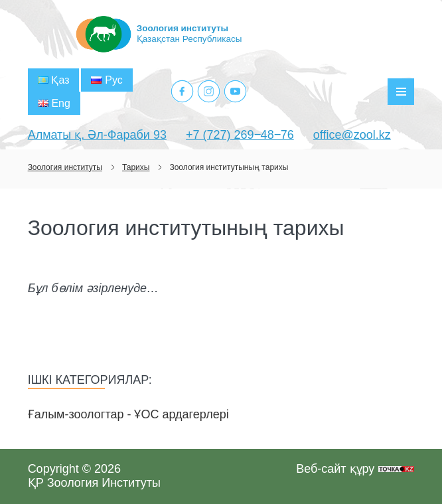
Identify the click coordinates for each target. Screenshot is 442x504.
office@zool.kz (352, 135)
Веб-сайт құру (335, 469)
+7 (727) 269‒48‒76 (240, 135)
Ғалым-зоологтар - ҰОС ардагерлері (128, 414)
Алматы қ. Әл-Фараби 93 (97, 135)
